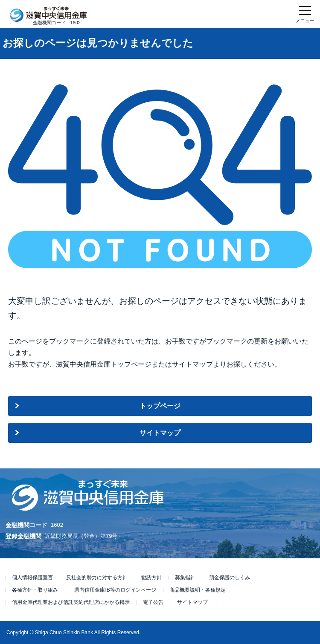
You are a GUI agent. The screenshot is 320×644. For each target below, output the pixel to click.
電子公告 (153, 602)
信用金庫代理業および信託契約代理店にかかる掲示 (71, 602)
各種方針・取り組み (35, 590)
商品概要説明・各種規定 (198, 590)
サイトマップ (160, 433)
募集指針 (185, 578)
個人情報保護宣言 (32, 578)
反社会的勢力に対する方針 (97, 578)
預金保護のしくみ (230, 578)
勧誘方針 (151, 578)
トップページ (160, 406)
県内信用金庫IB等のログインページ (115, 590)
